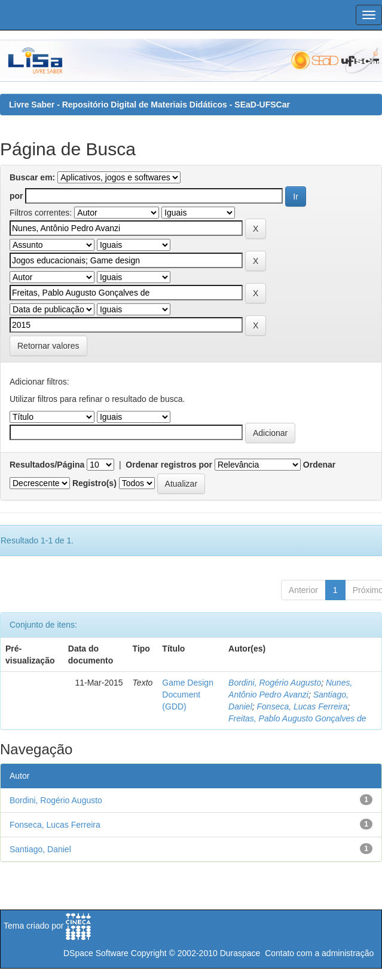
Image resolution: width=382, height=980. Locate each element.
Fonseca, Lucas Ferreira (302, 706)
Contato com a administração (319, 953)
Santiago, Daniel (40, 849)
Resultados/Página (47, 465)
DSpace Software (96, 953)
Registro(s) (94, 483)
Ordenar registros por (169, 465)
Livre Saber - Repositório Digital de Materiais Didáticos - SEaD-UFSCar (149, 105)
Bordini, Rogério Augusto (275, 683)
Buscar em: (32, 177)
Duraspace (240, 953)
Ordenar (319, 465)
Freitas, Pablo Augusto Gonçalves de (297, 718)
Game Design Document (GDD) (188, 695)
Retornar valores (48, 346)
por (16, 196)
